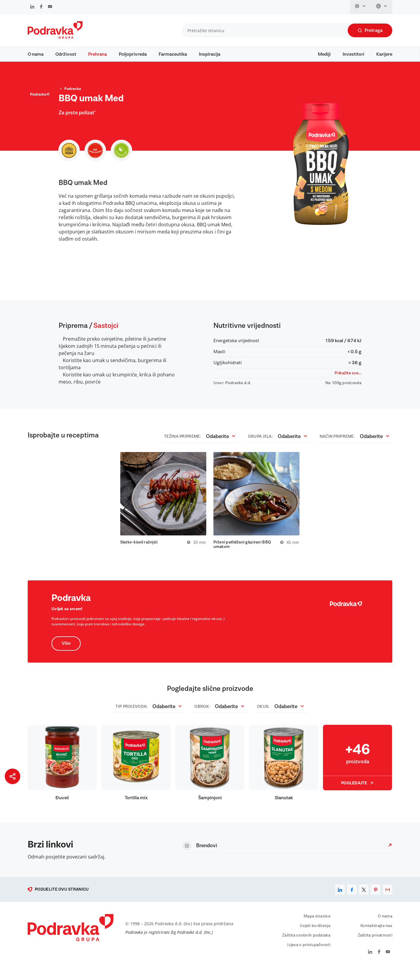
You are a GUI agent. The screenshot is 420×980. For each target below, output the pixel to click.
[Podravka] (55, 37)
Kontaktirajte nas (376, 937)
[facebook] (352, 900)
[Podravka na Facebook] (41, 7)
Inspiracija (210, 54)
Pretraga (370, 31)
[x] (364, 900)
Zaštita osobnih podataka (306, 946)
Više (66, 655)
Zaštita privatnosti (375, 946)
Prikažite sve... (348, 381)
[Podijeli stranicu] (13, 776)
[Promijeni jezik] (382, 7)
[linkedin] (340, 900)
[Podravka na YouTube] (50, 7)
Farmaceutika (173, 54)
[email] (388, 900)
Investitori (353, 54)
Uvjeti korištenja (315, 937)
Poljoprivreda (133, 54)
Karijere (384, 54)
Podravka (70, 97)
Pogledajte (357, 794)
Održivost (66, 54)
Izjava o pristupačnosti (309, 956)
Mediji (324, 54)
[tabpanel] (163, 508)
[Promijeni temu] (360, 7)
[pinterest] (376, 900)
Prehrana (97, 54)
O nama (36, 54)
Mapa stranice (317, 927)
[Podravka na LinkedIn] (32, 7)
